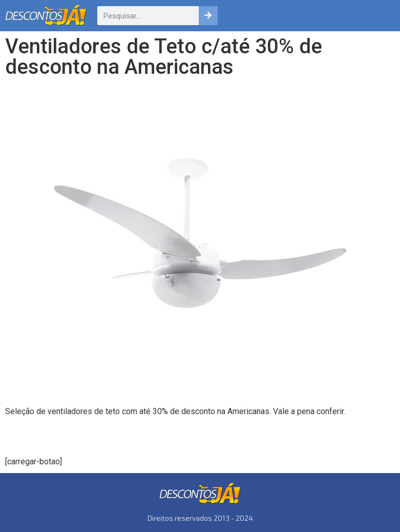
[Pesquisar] (208, 16)
